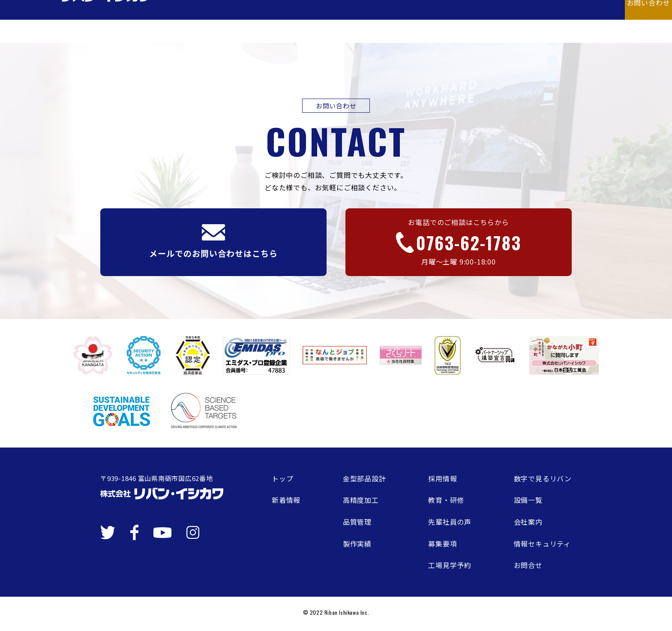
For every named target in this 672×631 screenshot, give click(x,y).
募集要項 (442, 544)
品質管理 (357, 522)
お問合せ (528, 565)
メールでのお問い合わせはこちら (213, 242)
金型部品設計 (364, 478)
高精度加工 (361, 500)
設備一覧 (528, 500)
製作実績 (357, 544)
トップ (282, 478)
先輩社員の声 (450, 522)
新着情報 (286, 500)
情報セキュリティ (542, 544)
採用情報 (442, 478)
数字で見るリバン (543, 478)
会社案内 (528, 522)
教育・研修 (446, 500)
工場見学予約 (450, 565)
